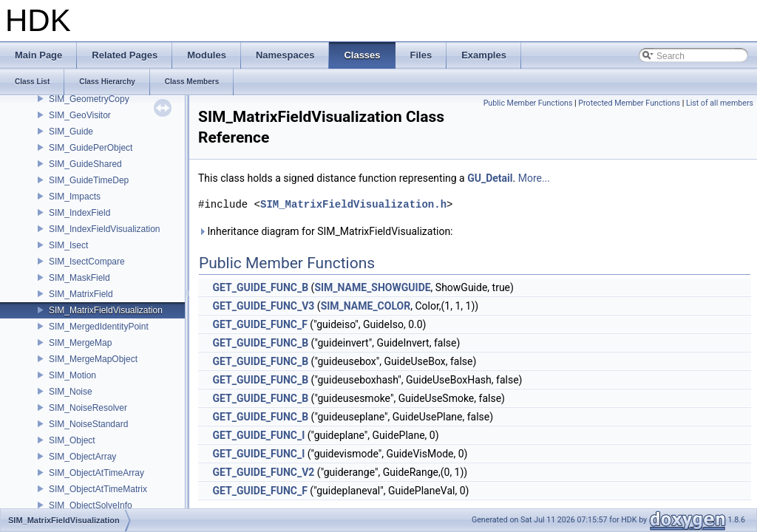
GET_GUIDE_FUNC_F (259, 324)
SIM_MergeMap (80, 343)
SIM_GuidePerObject (91, 148)
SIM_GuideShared (85, 164)
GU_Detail (490, 178)
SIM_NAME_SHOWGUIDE (372, 287)
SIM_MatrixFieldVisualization (106, 310)
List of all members (720, 103)
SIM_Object (72, 440)
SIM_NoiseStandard (88, 424)
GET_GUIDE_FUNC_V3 (263, 306)
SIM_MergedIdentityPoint (99, 327)
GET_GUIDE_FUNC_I (258, 435)
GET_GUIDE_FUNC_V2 (263, 472)
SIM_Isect (68, 245)
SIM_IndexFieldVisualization (105, 229)
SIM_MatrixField (81, 294)
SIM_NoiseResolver (88, 408)
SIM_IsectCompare (87, 262)
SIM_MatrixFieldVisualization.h (353, 204)
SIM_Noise (71, 392)
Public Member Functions (528, 103)
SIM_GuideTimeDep (89, 180)
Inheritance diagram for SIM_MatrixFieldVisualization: (326, 231)
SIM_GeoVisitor (80, 115)
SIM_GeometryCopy (89, 99)
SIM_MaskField (79, 278)
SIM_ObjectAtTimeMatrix (98, 489)
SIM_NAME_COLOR (366, 306)
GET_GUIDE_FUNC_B (260, 287)
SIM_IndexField (79, 213)
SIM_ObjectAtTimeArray (96, 473)
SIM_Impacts (75, 197)
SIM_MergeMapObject (93, 359)
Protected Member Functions (629, 103)
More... (534, 178)
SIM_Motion (72, 375)
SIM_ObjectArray (82, 457)
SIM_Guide (71, 132)
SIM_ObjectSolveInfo (91, 505)
